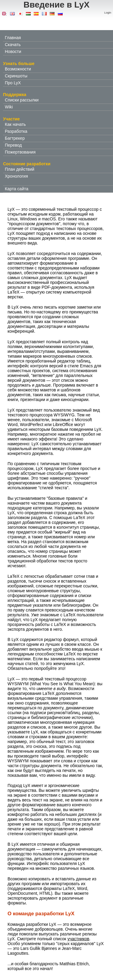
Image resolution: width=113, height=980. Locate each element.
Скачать (13, 45)
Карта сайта (17, 189)
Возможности (18, 69)
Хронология (16, 176)
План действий (20, 169)
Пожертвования (20, 152)
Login (108, 12)
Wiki (9, 107)
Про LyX (13, 83)
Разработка (16, 131)
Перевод (13, 145)
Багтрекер (15, 138)
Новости (13, 51)
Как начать (15, 124)
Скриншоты (16, 76)
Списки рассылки (22, 100)
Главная (13, 38)
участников (78, 939)
